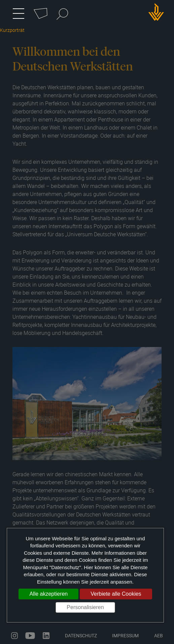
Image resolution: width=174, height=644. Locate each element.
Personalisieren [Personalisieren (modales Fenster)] (85, 607)
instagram (14, 636)
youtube (30, 636)
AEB (159, 635)
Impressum (125, 635)
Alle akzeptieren (48, 594)
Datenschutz (81, 635)
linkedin (46, 636)
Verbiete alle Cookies (116, 594)
